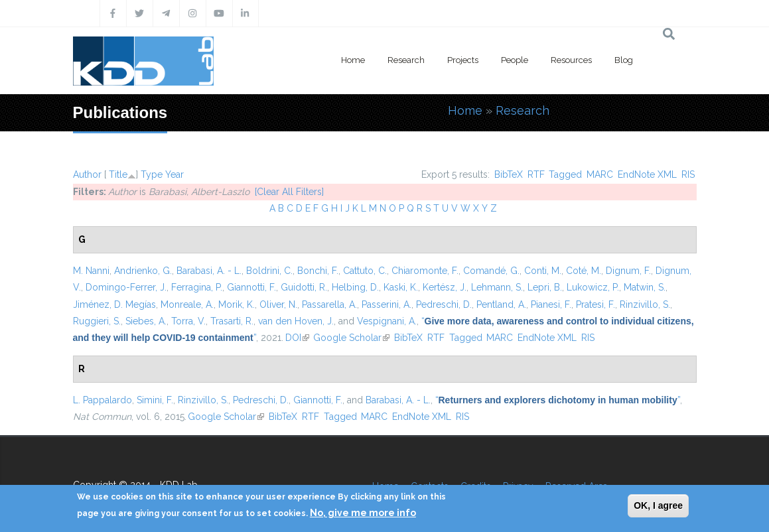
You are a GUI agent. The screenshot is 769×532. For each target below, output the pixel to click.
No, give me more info (363, 513)
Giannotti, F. (251, 287)
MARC (600, 174)
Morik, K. (237, 304)
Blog (624, 60)
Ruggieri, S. (97, 321)
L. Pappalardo (103, 400)
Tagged (565, 174)
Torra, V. (188, 321)
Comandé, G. (491, 271)
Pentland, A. (501, 304)
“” (558, 400)
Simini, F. (155, 400)
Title (118, 174)
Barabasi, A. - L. (209, 271)
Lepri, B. (545, 287)
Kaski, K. (401, 287)
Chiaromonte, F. (425, 271)
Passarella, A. (329, 304)
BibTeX (509, 174)
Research (406, 60)
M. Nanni (91, 271)
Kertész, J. (445, 287)
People (515, 60)
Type (152, 174)
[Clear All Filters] (289, 192)
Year (175, 174)
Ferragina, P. (197, 287)
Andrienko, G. (143, 271)
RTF (536, 174)
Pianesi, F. (551, 304)
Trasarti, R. (232, 321)
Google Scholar (351, 338)
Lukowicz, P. (593, 287)
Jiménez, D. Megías (114, 304)
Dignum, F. (628, 271)
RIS (688, 174)
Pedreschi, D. (444, 304)
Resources (571, 60)
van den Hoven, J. (296, 321)
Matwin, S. (645, 287)
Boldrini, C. (269, 271)
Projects (463, 60)
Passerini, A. (386, 304)
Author (87, 174)
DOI (297, 338)
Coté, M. (584, 271)
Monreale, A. (187, 304)
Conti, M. (543, 271)
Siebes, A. (146, 321)
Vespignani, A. (387, 321)
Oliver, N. (278, 304)
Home (353, 60)
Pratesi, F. (595, 304)
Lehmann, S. (497, 287)
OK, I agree (658, 505)
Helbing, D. (355, 287)
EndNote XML (647, 174)
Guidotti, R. (304, 287)
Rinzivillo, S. (645, 304)
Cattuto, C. (365, 271)
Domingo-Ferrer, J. (126, 287)
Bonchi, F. (318, 271)
